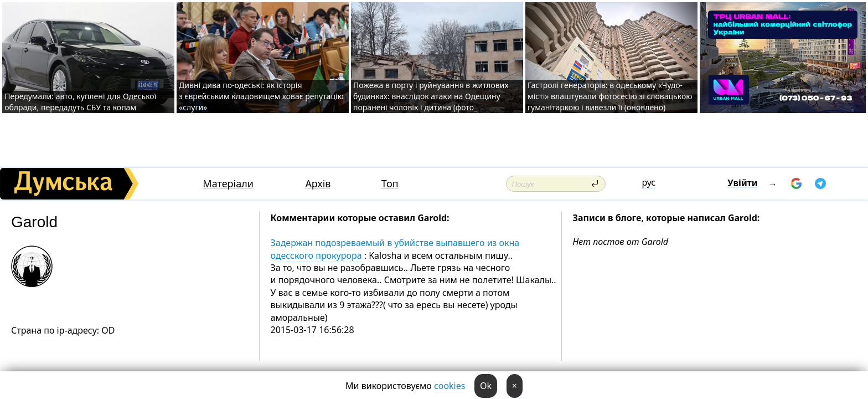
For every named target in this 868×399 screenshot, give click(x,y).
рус (649, 182)
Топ (390, 184)
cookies (449, 386)
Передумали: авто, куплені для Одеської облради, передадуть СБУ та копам (80, 102)
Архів (318, 184)
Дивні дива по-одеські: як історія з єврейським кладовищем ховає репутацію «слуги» (261, 96)
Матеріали (228, 184)
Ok (486, 386)
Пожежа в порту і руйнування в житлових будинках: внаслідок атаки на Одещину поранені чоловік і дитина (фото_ (431, 96)
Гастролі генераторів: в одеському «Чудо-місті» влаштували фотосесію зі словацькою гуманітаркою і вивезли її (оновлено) (610, 96)
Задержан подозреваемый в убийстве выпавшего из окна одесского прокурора (395, 249)
